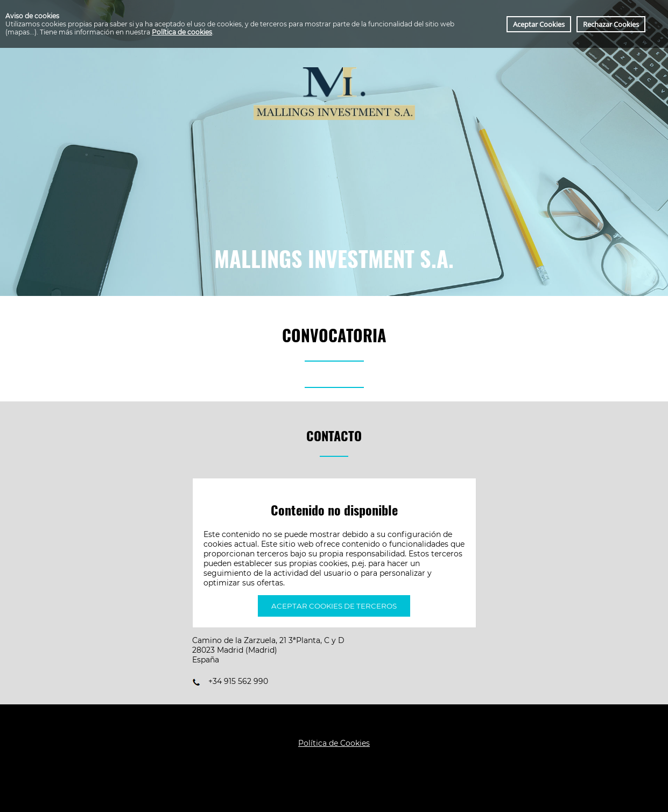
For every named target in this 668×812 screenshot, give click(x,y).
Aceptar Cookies (539, 24)
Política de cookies (182, 32)
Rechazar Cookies (611, 24)
